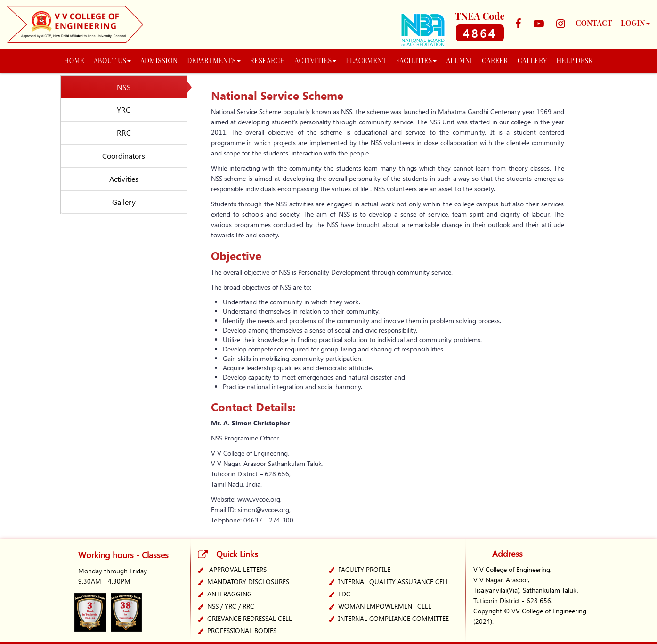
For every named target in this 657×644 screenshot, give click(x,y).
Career (495, 61)
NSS (124, 87)
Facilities (417, 61)
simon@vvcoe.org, (264, 509)
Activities (124, 179)
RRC (124, 133)
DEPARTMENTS (214, 61)
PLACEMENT (366, 61)
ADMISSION (159, 61)
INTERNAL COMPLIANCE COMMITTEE (393, 618)
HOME (74, 61)
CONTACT (594, 23)
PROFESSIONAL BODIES (242, 631)
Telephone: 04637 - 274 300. (253, 520)
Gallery (124, 202)
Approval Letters (238, 569)
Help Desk (575, 61)
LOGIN (635, 23)
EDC (344, 594)
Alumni (459, 61)
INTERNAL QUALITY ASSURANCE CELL (394, 582)
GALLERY (532, 61)
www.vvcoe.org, (260, 499)
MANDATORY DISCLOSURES (248, 582)
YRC (124, 110)
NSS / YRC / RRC (231, 606)
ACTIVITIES (316, 61)
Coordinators (124, 156)
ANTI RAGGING (230, 594)
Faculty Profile (364, 569)
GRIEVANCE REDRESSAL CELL (250, 618)
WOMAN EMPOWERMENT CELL (385, 606)
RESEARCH (268, 61)
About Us (112, 61)
